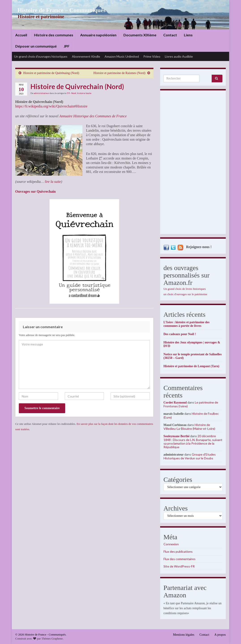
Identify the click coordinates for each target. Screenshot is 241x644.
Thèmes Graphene (52, 639)
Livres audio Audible (179, 56)
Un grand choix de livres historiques (185, 289)
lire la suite (53, 182)
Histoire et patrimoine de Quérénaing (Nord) (51, 73)
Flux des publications (178, 551)
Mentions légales (184, 635)
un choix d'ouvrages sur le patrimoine (185, 294)
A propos (220, 635)
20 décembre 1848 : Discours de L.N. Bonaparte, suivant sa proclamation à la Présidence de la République (193, 441)
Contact (170, 35)
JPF (67, 46)
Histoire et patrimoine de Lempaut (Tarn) (191, 366)
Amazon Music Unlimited (122, 56)
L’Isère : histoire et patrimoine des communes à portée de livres (186, 324)
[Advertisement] (193, 163)
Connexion (171, 544)
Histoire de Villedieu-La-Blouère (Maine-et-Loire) (189, 427)
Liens (188, 35)
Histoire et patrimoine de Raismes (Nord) (119, 73)
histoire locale (84, 93)
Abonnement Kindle (86, 56)
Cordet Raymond (175, 403)
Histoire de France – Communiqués (58, 10)
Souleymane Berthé (176, 436)
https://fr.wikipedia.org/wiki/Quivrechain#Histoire (51, 106)
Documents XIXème (140, 35)
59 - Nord (72, 93)
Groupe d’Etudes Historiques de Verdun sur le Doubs (190, 456)
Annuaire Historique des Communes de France (93, 116)
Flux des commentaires (180, 559)
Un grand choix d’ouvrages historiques (41, 56)
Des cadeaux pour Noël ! (180, 334)
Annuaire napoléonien (98, 35)
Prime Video (152, 56)
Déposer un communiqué (36, 46)
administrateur (42, 93)
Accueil (21, 35)
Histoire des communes (54, 35)
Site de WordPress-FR (179, 566)
